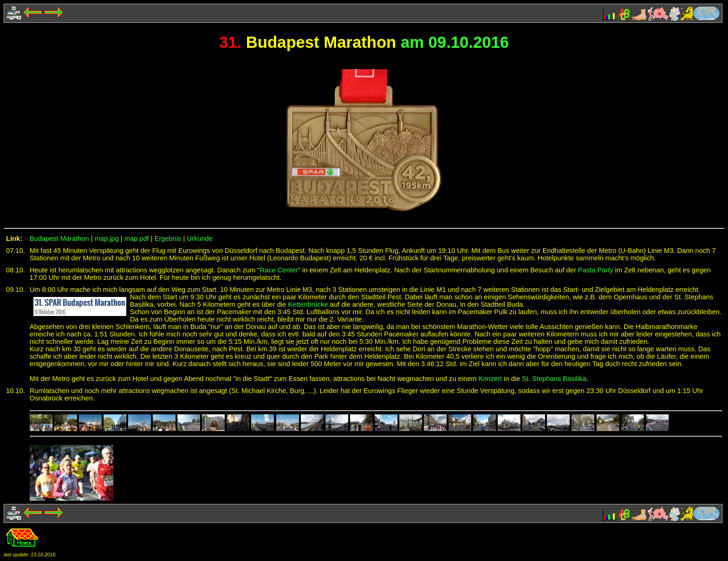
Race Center (279, 270)
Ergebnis (168, 239)
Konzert (491, 379)
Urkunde (199, 239)
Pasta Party (596, 270)
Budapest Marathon (59, 239)
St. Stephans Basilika (554, 379)
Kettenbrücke (308, 304)
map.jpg (107, 239)
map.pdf (137, 239)
